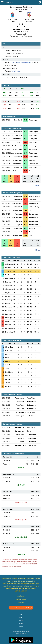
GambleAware (21, 596)
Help (21, 614)
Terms (21, 621)
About (21, 624)
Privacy (21, 617)
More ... (38, 185)
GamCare (21, 602)
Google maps (16, 71)
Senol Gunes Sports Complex (21, 62)
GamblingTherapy (21, 599)
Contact (21, 627)
